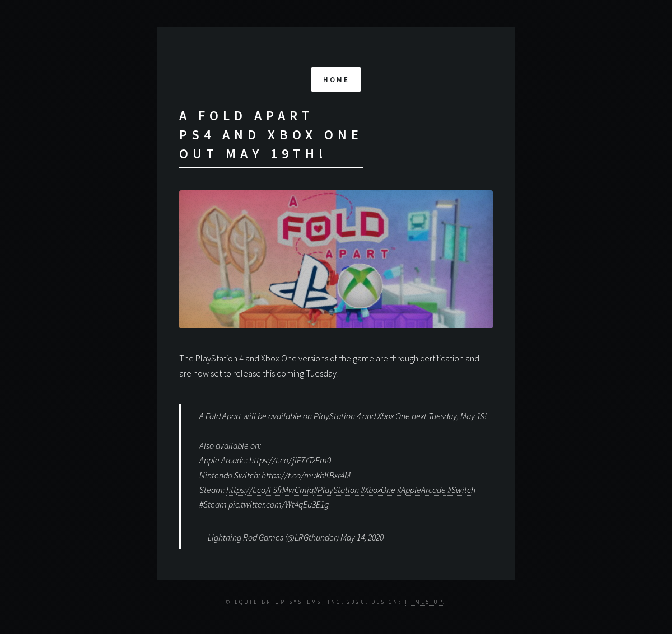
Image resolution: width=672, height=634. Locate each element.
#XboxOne (378, 490)
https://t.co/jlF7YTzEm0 (290, 460)
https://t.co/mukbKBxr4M (306, 475)
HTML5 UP (424, 602)
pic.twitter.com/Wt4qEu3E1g (279, 504)
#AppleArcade (421, 490)
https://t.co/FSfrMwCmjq (270, 490)
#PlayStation (336, 490)
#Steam (213, 504)
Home (337, 79)
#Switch (461, 490)
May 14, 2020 (362, 537)
